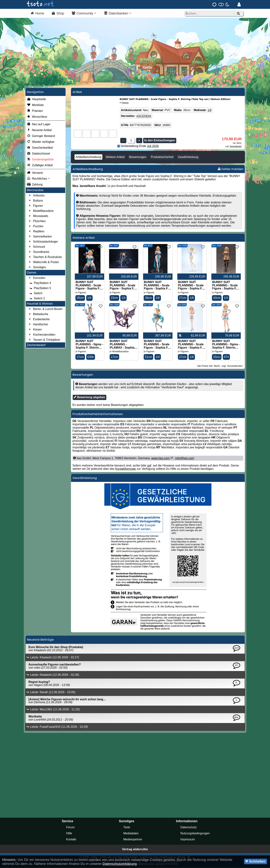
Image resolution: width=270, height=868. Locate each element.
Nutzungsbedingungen (195, 834)
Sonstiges (37, 268)
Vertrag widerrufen (135, 850)
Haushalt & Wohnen (40, 305)
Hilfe (69, 834)
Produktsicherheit (162, 158)
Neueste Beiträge (40, 641)
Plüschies (37, 222)
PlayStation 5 (40, 289)
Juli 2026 (153, 147)
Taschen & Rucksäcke (45, 258)
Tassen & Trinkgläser (44, 341)
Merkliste (35, 106)
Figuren (36, 207)
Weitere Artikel (115, 158)
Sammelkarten (40, 237)
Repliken (36, 232)
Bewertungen (138, 158)
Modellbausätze (41, 212)
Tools (127, 828)
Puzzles (36, 227)
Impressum (188, 840)
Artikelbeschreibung (89, 158)
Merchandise (35, 191)
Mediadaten (131, 834)
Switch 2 (37, 299)
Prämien (35, 112)
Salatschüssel (39, 155)
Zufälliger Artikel (40, 166)
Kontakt (71, 840)
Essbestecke (39, 320)
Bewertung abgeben (89, 398)
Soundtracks (39, 253)
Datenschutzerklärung (120, 864)
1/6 (209, 111)
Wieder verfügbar (41, 143)
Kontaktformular (126, 470)
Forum (70, 828)
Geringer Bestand (41, 137)
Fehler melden (230, 170)
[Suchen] (238, 14)
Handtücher (38, 325)
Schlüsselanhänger (43, 243)
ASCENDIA (144, 117)
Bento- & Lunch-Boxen (45, 310)
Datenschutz (189, 828)
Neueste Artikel (39, 131)
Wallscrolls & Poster (44, 263)
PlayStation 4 (40, 284)
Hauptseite (37, 100)
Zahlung (35, 185)
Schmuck (37, 248)
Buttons (36, 202)
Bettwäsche (38, 315)
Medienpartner (133, 840)
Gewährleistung (188, 158)
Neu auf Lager (39, 125)
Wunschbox (37, 118)
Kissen (35, 330)
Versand (35, 174)
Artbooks (36, 196)
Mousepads (38, 217)
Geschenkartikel (40, 149)
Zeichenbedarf (36, 346)
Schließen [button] (255, 861)
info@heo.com (185, 459)
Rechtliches (38, 180)
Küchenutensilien (42, 336)
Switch (36, 294)
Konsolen (37, 279)
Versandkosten (236, 147)
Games (32, 273)
